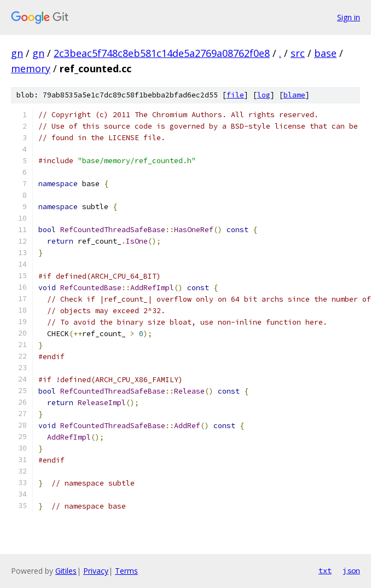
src (298, 53)
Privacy (96, 571)
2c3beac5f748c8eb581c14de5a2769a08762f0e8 (162, 53)
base (325, 53)
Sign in (349, 17)
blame (294, 95)
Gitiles (66, 571)
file (235, 95)
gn (17, 53)
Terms (126, 571)
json (351, 570)
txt (325, 570)
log (264, 95)
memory (31, 68)
